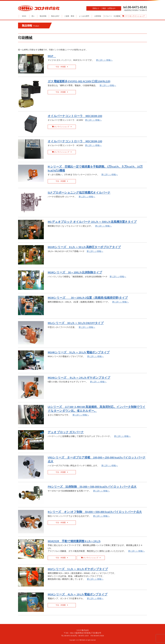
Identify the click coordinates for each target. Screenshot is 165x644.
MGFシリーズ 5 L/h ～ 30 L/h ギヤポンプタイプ (78, 569)
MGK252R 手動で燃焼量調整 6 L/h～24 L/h (74, 541)
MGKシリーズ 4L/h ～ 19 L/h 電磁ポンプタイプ (78, 594)
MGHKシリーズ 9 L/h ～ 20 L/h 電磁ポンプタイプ (79, 352)
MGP (52, 56)
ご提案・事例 (69, 16)
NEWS (24, 16)
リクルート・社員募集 (111, 16)
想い (33, 16)
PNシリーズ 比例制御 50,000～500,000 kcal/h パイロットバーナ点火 (92, 487)
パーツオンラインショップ (133, 16)
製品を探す (55, 16)
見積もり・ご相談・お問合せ (104, 8)
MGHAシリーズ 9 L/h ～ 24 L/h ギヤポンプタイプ (79, 378)
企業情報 (98, 16)
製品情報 (43, 16)
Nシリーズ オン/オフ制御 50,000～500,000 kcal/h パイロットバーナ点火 (95, 512)
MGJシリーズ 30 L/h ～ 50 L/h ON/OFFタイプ (76, 323)
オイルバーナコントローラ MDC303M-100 (75, 141)
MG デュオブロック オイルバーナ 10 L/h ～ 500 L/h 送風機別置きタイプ (92, 222)
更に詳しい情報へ (104, 60)
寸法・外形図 (62, 67)
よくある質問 (84, 16)
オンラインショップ (62, 127)
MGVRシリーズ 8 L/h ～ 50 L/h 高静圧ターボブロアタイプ (84, 247)
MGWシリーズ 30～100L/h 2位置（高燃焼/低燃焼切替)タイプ (88, 298)
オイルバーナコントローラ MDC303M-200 (75, 116)
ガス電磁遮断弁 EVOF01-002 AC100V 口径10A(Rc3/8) (79, 81)
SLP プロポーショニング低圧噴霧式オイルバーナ (79, 193)
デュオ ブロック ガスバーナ (66, 432)
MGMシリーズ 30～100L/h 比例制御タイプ (75, 272)
